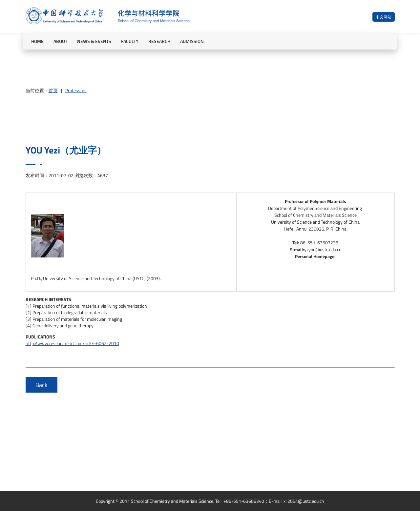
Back (42, 385)
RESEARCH (159, 41)
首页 (53, 90)
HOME (37, 41)
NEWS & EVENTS (94, 41)
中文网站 (384, 17)
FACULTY (130, 41)
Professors (76, 90)
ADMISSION (192, 41)
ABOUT (60, 41)
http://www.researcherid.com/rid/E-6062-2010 (72, 343)
